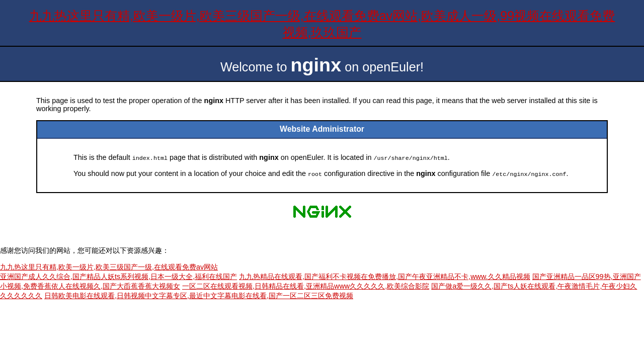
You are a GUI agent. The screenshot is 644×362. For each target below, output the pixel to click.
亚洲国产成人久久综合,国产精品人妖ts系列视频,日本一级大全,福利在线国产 (118, 276)
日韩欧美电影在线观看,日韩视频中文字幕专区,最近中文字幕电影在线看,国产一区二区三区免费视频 (199, 295)
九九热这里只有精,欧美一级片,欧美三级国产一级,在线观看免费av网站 (109, 266)
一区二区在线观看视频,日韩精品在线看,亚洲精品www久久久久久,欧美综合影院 (306, 285)
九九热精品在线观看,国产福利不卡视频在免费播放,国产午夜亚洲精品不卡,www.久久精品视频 (384, 276)
